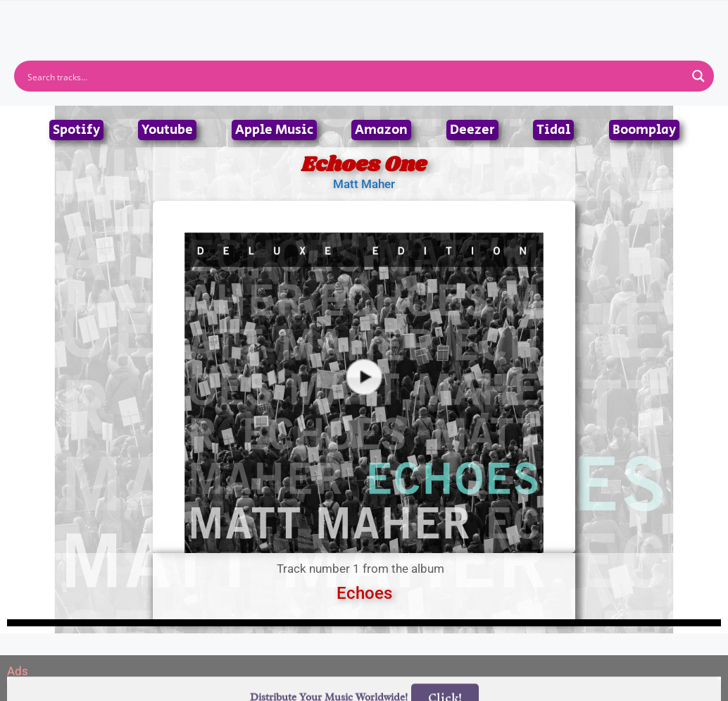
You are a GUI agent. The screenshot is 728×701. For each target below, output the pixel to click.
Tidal (553, 130)
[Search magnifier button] (698, 76)
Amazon (381, 130)
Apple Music (274, 130)
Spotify (76, 130)
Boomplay (644, 130)
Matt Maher (364, 184)
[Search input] (355, 76)
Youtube (167, 130)
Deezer (472, 130)
